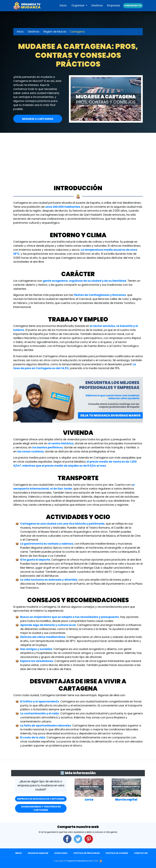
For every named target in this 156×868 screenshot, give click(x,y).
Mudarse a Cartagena (38, 119)
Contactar (141, 853)
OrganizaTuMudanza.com (80, 861)
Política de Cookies (117, 853)
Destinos (97, 9)
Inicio (63, 9)
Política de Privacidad (87, 853)
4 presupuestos (133, 9)
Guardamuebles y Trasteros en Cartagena (41, 808)
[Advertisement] (78, 154)
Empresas (114, 9)
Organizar (78, 9)
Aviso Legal (61, 853)
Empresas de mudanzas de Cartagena (41, 799)
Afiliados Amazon (38, 853)
